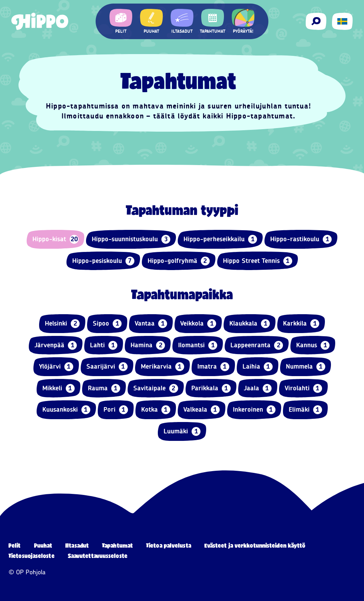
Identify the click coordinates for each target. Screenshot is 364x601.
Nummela (306, 367)
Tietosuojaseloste (32, 556)
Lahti (104, 345)
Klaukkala (250, 324)
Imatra (213, 367)
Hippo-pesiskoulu (103, 261)
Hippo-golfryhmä (179, 261)
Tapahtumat (117, 545)
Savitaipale (156, 388)
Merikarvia (162, 367)
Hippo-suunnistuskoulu (131, 239)
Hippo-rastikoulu (301, 239)
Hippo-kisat (55, 239)
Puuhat (43, 545)
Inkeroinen (254, 410)
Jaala (258, 388)
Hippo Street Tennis (258, 261)
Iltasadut (77, 545)
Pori (116, 410)
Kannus (313, 345)
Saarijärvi (107, 367)
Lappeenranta (257, 345)
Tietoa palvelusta (169, 545)
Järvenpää (56, 345)
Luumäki (182, 431)
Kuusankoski (66, 410)
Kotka (156, 410)
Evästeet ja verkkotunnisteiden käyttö (255, 545)
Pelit (15, 545)
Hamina (148, 345)
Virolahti (303, 388)
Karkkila (301, 324)
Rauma (104, 388)
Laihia (258, 367)
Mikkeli (58, 388)
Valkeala (202, 410)
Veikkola (198, 324)
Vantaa (151, 324)
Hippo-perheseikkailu (220, 239)
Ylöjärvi (56, 367)
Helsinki (62, 324)
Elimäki (305, 410)
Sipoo (107, 324)
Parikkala (211, 388)
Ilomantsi (198, 345)
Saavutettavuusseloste (98, 556)
